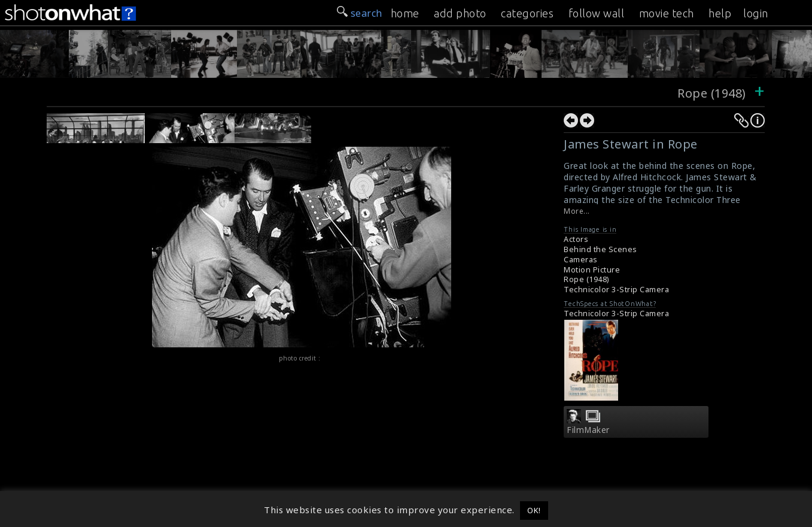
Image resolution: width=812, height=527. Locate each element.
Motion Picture (592, 270)
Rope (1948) (712, 93)
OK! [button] (534, 510)
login (756, 13)
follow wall (597, 13)
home (405, 13)
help (720, 13)
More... (577, 211)
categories (527, 13)
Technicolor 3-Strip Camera (616, 290)
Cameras (581, 260)
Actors (576, 239)
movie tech (667, 13)
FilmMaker (588, 430)
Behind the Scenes (600, 249)
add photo (460, 13)
